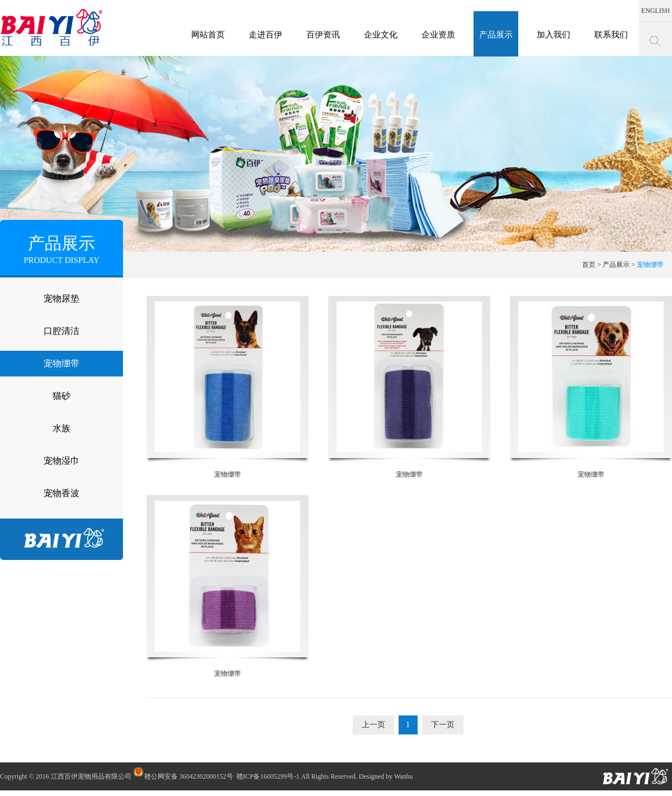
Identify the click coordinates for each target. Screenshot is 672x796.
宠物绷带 (61, 363)
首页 (589, 265)
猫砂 (61, 396)
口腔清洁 (61, 331)
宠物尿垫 (61, 298)
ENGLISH (656, 11)
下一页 (443, 725)
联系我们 (611, 35)
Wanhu (404, 776)
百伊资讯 (323, 35)
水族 (61, 428)
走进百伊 (266, 35)
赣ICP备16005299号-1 (268, 776)
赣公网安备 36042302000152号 (183, 776)
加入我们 (553, 35)
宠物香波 (61, 493)
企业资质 (438, 35)
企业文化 (381, 35)
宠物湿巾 (61, 461)
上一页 (373, 725)
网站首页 (208, 35)
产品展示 (496, 35)
